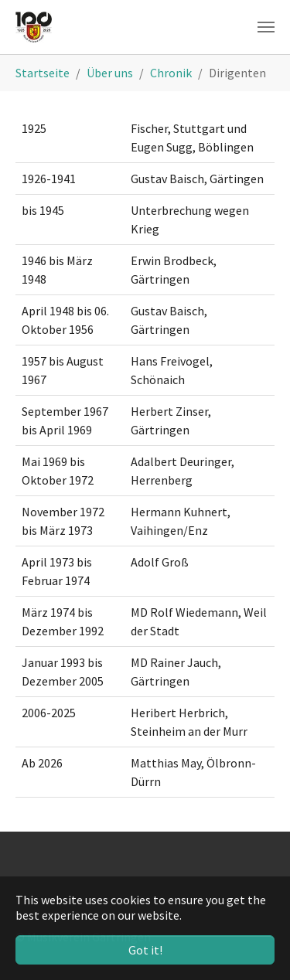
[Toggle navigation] (266, 27)
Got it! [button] (145, 950)
